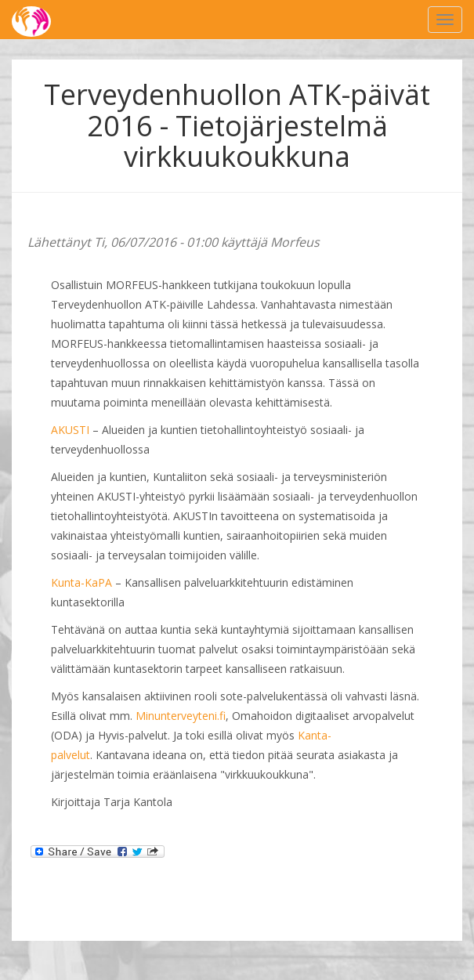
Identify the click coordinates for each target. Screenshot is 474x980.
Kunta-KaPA (81, 582)
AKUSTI (70, 430)
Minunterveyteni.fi (181, 716)
